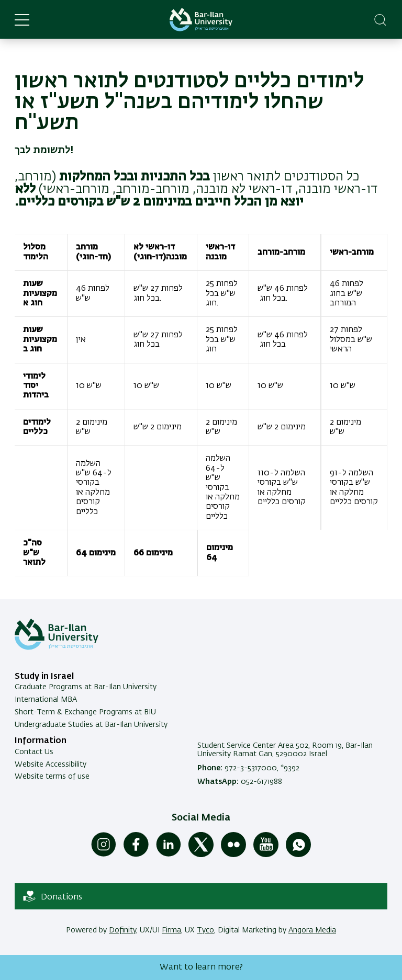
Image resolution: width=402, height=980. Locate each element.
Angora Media (312, 930)
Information (41, 741)
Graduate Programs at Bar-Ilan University (86, 687)
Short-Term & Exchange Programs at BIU (85, 712)
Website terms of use (52, 777)
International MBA (46, 700)
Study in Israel (44, 677)
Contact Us (34, 752)
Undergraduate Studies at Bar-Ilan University (91, 725)
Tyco (205, 930)
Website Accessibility (51, 765)
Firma (171, 930)
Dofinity (122, 930)
